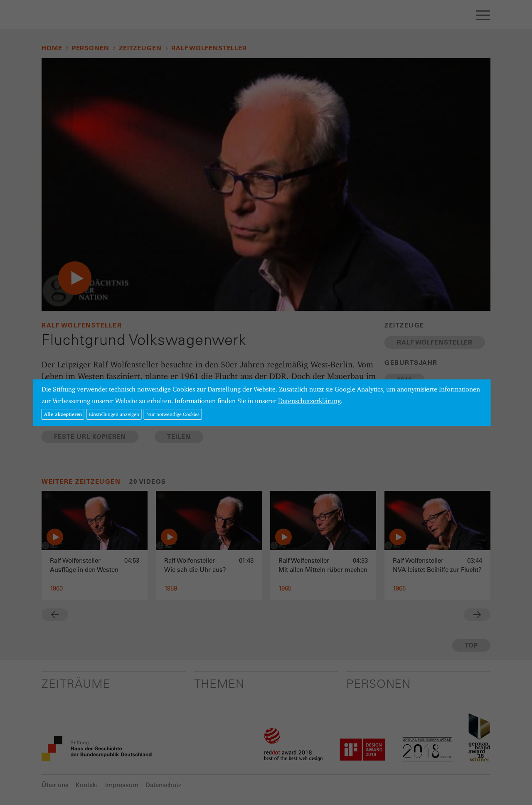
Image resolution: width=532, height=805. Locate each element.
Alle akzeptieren (63, 414)
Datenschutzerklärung (309, 401)
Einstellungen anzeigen (114, 414)
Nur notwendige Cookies (173, 414)
